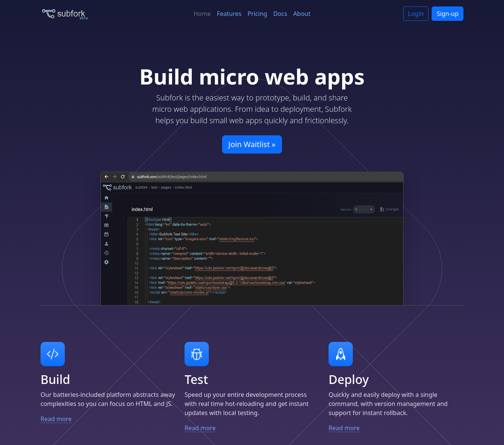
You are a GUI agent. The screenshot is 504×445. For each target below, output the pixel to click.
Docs (280, 14)
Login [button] (416, 14)
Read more (60, 419)
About (302, 14)
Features (229, 14)
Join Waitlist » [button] (252, 144)
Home (202, 14)
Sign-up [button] (448, 14)
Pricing (257, 14)
